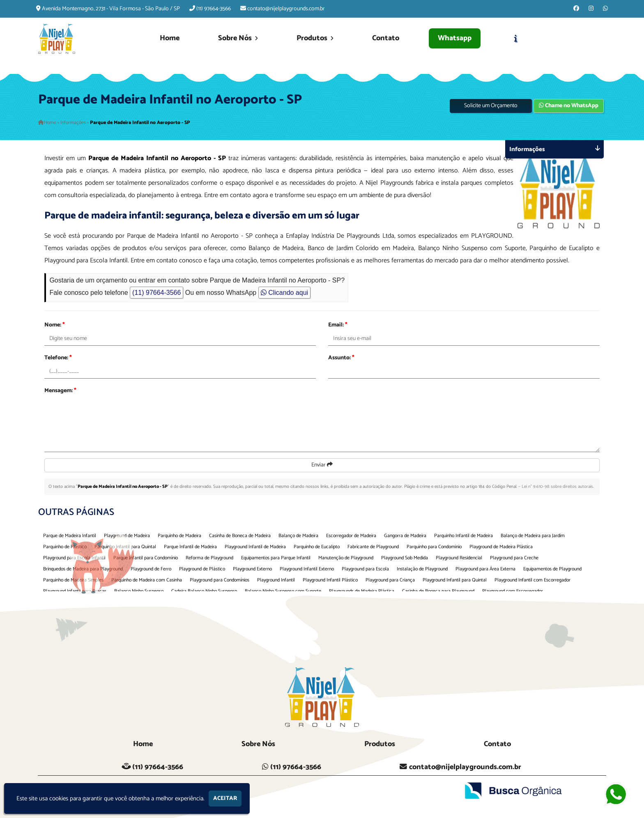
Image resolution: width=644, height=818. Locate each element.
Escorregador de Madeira (351, 536)
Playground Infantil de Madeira (255, 547)
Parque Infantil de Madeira (190, 547)
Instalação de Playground (422, 569)
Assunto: (341, 358)
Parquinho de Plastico (65, 547)
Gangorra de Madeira (405, 536)
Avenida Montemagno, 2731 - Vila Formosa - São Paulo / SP (111, 9)
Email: (338, 325)
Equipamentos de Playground (552, 569)
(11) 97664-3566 (214, 9)
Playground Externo (252, 569)
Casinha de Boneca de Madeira (240, 536)
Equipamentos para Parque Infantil (276, 558)
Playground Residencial (459, 558)
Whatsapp (455, 38)
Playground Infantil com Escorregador (532, 580)
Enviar (322, 465)
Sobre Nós (238, 38)
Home (170, 38)
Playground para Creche (514, 558)
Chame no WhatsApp (569, 106)
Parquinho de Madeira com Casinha (147, 580)
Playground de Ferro (151, 569)
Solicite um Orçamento (491, 106)
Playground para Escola (365, 569)
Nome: (55, 325)
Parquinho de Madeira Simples (73, 580)
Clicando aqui (284, 293)
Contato (386, 38)
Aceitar (225, 798)
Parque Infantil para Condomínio (146, 558)
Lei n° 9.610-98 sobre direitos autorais (557, 487)
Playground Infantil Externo (307, 569)
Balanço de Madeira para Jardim (533, 536)
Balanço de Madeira (298, 536)
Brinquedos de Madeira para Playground (83, 569)
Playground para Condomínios (220, 580)
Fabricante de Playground (373, 547)
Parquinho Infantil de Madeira (463, 536)
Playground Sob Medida (405, 558)
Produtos (315, 38)
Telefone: (58, 358)
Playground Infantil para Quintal (455, 580)
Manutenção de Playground (346, 558)
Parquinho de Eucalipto (317, 547)
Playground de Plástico (202, 569)
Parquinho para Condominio (434, 547)
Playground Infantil (276, 580)
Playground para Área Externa (485, 569)
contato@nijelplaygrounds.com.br (286, 9)
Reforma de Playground (209, 558)
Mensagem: (60, 391)
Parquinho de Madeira (179, 536)
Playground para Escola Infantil (74, 558)
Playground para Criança (390, 580)
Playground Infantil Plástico (330, 580)
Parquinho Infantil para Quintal (125, 547)
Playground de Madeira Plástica (501, 547)
